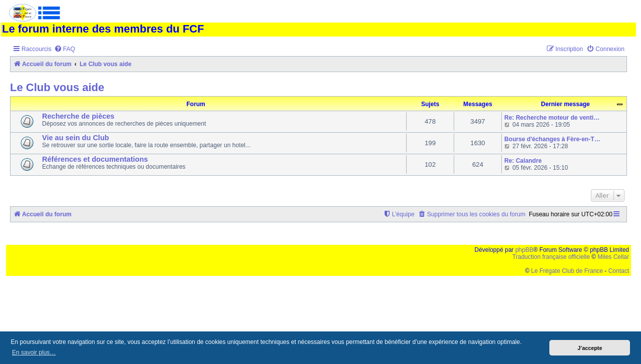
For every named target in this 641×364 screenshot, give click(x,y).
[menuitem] (65, 49)
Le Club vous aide (57, 87)
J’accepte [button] (590, 348)
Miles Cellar (613, 257)
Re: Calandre (523, 161)
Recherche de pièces (78, 116)
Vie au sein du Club (76, 138)
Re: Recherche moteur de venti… (552, 118)
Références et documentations (95, 159)
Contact (619, 271)
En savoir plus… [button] (34, 352)
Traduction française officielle (551, 257)
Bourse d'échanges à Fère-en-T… (552, 139)
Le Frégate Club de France (567, 271)
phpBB (524, 250)
